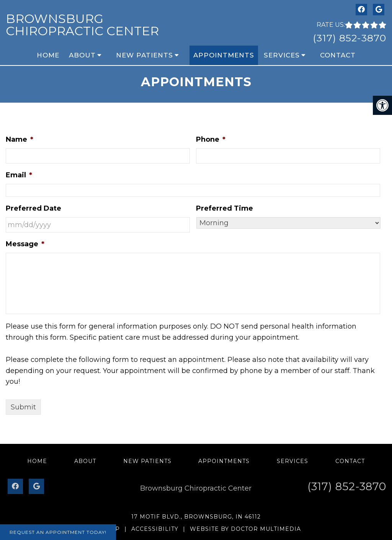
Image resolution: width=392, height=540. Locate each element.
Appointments (224, 55)
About (82, 55)
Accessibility (155, 529)
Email (19, 175)
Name (20, 139)
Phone (211, 139)
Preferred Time (225, 208)
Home (48, 55)
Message (25, 244)
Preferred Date (33, 208)
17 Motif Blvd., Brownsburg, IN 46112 (196, 517)
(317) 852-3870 (350, 38)
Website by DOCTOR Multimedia (245, 529)
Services (282, 55)
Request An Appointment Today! (58, 532)
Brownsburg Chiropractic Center (82, 25)
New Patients (145, 55)
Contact (338, 55)
